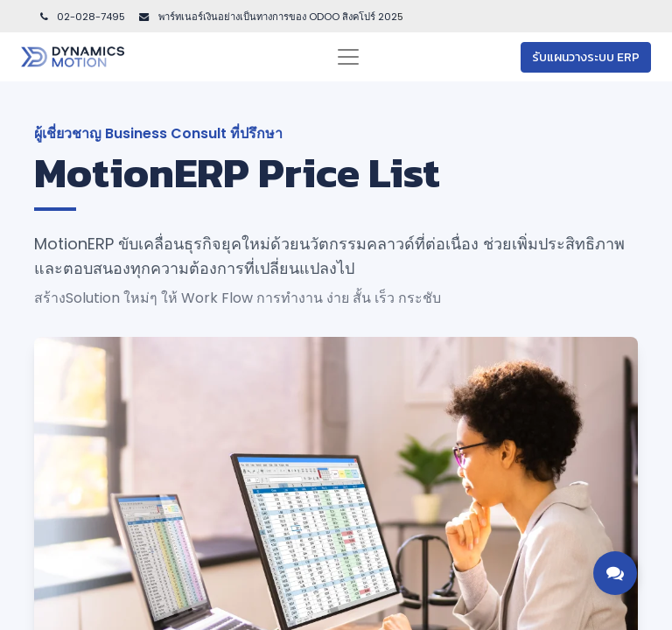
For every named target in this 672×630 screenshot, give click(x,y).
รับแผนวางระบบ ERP (586, 57)
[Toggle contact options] (615, 573)
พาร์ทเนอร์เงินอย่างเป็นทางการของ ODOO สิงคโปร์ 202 (276, 17)
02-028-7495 (81, 17)
